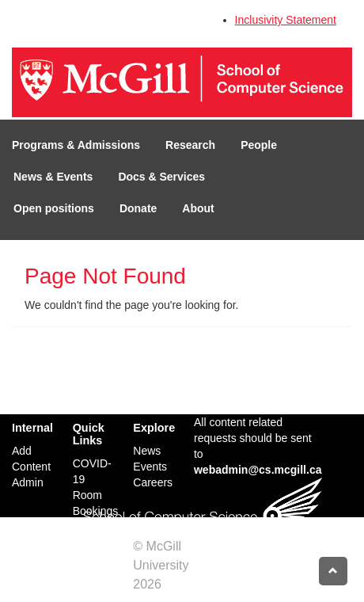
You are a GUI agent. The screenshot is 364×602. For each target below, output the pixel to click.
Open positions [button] (54, 208)
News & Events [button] (53, 177)
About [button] (198, 208)
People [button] (259, 145)
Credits (185, 584)
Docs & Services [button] (161, 177)
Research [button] (190, 145)
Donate (138, 208)
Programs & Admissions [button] (76, 145)
